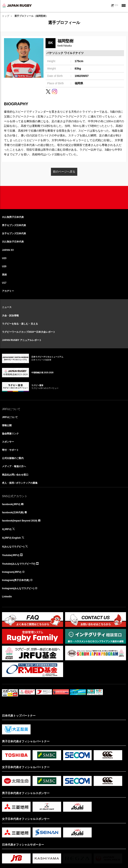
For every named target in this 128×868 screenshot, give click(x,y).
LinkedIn (7, 597)
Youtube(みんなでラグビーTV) (19, 564)
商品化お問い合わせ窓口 (15, 475)
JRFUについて (10, 417)
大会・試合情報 (10, 316)
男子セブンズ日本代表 (14, 225)
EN (116, 5)
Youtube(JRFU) (11, 555)
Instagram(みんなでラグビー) (18, 588)
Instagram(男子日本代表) (16, 580)
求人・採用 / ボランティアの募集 (20, 483)
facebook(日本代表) (13, 512)
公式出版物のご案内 (13, 458)
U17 (4, 283)
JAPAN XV (8, 250)
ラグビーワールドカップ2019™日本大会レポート (29, 332)
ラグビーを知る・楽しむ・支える (20, 324)
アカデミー (8, 291)
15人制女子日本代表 (13, 242)
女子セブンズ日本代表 (14, 233)
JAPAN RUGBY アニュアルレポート (22, 340)
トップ (6, 16)
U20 (4, 266)
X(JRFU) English (11, 538)
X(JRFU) (7, 529)
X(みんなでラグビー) (13, 547)
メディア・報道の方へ (14, 466)
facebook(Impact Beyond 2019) (20, 521)
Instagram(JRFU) (12, 572)
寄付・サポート (10, 450)
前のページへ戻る (64, 172)
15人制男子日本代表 (13, 217)
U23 (4, 258)
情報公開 (7, 425)
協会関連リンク (10, 434)
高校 (4, 275)
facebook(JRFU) (11, 504)
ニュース (7, 307)
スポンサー (8, 442)
